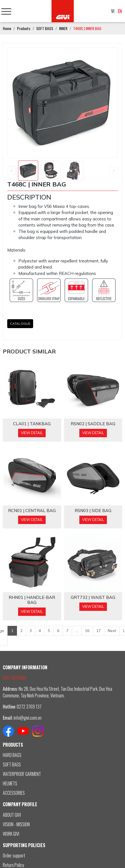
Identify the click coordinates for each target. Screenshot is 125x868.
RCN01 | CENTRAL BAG (32, 511)
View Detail (32, 433)
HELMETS (10, 783)
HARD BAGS (12, 755)
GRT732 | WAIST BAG (93, 597)
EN (120, 11)
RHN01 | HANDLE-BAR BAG (32, 600)
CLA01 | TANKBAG (32, 424)
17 (99, 631)
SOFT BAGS (12, 764)
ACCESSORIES (14, 793)
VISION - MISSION (16, 824)
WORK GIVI (11, 834)
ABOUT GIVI (12, 815)
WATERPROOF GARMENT (22, 774)
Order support (14, 855)
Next (112, 631)
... (77, 631)
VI (113, 11)
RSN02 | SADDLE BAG (93, 424)
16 (87, 631)
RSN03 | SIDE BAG (93, 511)
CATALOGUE (20, 324)
